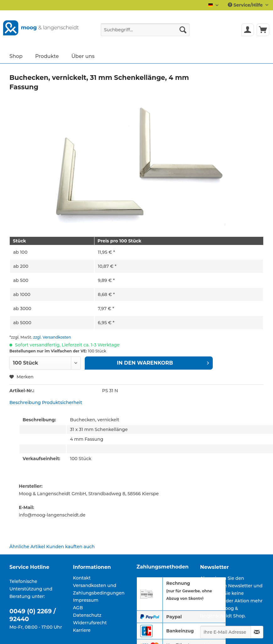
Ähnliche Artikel (27, 547)
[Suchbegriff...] (145, 30)
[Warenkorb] (263, 30)
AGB (78, 608)
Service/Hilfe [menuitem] (246, 5)
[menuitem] (145, 33)
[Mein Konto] (248, 30)
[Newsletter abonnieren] (257, 632)
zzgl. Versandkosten (52, 337)
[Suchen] (183, 30)
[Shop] (16, 56)
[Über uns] (83, 56)
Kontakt (82, 578)
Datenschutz (87, 615)
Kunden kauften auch (70, 547)
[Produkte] (47, 56)
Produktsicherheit (62, 402)
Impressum (86, 600)
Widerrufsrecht (90, 623)
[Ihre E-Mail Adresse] (226, 632)
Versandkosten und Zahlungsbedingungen (99, 589)
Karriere (82, 630)
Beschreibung (25, 402)
